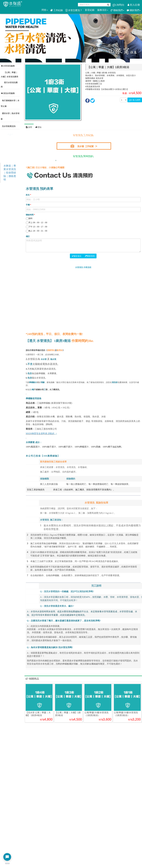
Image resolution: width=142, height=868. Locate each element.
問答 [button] (45, 10)
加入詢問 (135, 100)
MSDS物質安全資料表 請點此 (40, 433)
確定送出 (77, 256)
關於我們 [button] (134, 10)
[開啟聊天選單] (7, 857)
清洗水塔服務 (8, 93)
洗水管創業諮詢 (8, 126)
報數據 (7, 863)
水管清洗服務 (8, 66)
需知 (38, 127)
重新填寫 (90, 256)
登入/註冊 (134, 5)
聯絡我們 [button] (117, 10)
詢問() (119, 5)
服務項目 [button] (103, 10)
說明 (29, 127)
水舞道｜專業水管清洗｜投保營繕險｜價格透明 (10, 173)
